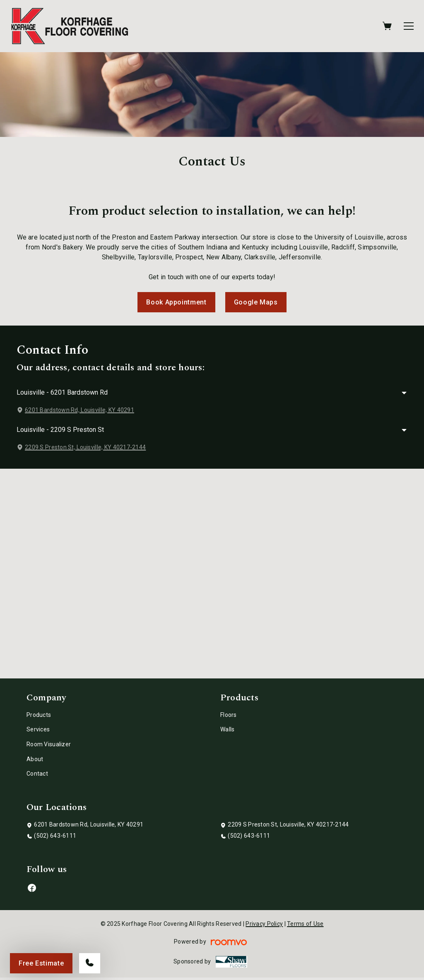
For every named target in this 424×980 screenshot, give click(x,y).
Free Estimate (41, 963)
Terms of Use (305, 924)
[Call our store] (90, 963)
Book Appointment (176, 302)
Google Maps (256, 302)
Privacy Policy (264, 924)
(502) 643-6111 (55, 836)
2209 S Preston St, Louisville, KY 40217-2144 (85, 447)
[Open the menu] (409, 26)
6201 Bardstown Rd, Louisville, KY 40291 (79, 410)
